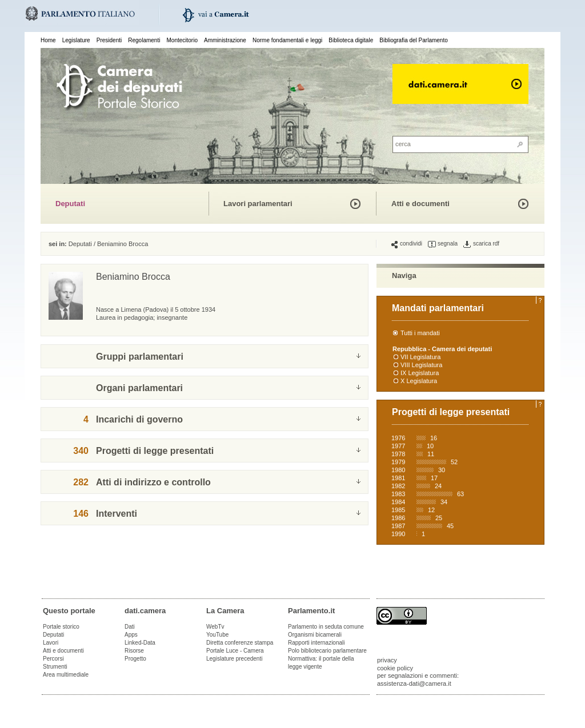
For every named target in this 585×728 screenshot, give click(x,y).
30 (442, 470)
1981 (398, 478)
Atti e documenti (420, 204)
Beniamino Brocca (123, 244)
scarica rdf (481, 244)
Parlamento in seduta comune (326, 627)
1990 (398, 534)
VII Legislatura (420, 357)
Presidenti (109, 40)
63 (460, 494)
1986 (398, 518)
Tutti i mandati (420, 333)
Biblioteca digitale (351, 40)
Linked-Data (140, 643)
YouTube (217, 635)
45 (450, 526)
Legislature (76, 40)
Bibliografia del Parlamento (414, 40)
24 (438, 486)
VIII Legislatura (421, 365)
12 (431, 510)
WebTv (215, 627)
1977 (398, 446)
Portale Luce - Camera (235, 651)
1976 (398, 438)
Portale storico (61, 627)
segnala (443, 244)
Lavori (51, 643)
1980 (398, 470)
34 (444, 502)
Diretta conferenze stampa (240, 643)
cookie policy (395, 668)
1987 (398, 526)
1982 (398, 486)
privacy (387, 660)
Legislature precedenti (234, 659)
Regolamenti (144, 40)
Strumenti (55, 667)
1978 (398, 454)
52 (454, 462)
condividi (407, 244)
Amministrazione (225, 40)
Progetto (135, 659)
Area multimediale (66, 675)
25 (439, 518)
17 (434, 478)
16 (434, 438)
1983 (398, 494)
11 (431, 454)
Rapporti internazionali (316, 643)
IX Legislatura (420, 373)
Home (48, 40)
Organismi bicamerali (315, 635)
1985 (398, 510)
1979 (398, 462)
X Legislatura (419, 381)
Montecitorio (182, 40)
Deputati (70, 204)
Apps (131, 635)
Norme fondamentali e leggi (287, 40)
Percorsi (53, 659)
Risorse (134, 651)
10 (430, 446)
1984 (398, 502)
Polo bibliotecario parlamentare (327, 651)
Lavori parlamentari (258, 204)
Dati (130, 627)
